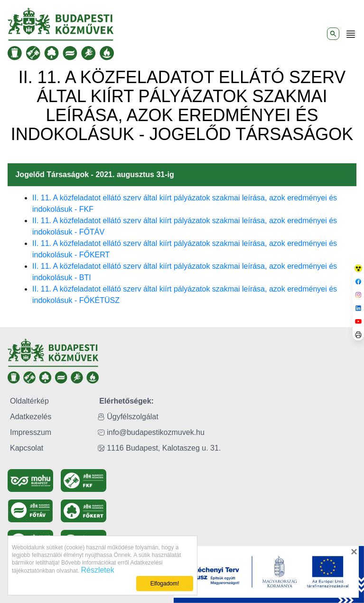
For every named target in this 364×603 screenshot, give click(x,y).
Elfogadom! (165, 584)
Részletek (97, 570)
